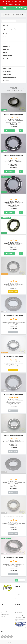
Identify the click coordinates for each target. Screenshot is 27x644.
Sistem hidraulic (7, 71)
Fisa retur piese (4, 618)
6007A (17, 14)
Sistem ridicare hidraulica (10, 78)
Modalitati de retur (5, 613)
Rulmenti (6, 52)
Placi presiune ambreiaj (9, 28)
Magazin (10, 14)
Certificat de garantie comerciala (5, 615)
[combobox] (9, 21)
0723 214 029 (17, 591)
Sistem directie (7, 59)
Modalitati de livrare (5, 609)
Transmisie (6, 81)
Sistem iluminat (7, 74)
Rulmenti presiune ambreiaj (8, 16)
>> (24, 580)
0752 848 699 (17, 593)
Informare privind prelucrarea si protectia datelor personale (20, 612)
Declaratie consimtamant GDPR (20, 620)
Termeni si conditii (18, 609)
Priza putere (6, 46)
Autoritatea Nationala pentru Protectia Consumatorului (20, 617)
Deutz (14, 14)
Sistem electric (7, 62)
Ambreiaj (22, 14)
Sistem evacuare (7, 65)
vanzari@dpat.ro (19, 598)
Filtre (5, 40)
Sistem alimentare (8, 56)
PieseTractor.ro (17, 642)
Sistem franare (7, 68)
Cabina (5, 34)
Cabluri (5, 37)
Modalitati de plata (5, 611)
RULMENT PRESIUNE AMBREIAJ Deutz (13, 114)
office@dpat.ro (18, 600)
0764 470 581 (17, 595)
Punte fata (6, 49)
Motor (5, 43)
